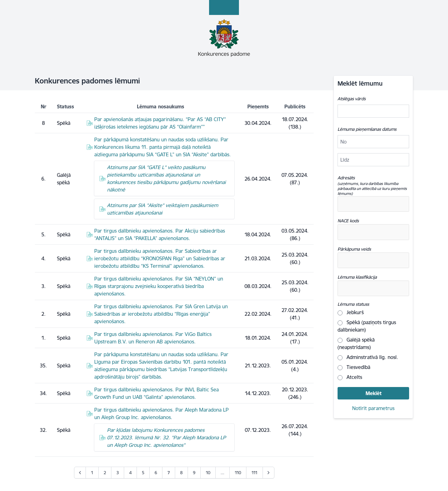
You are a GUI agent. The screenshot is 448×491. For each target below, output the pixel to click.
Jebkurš (351, 312)
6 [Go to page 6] (156, 473)
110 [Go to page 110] (238, 473)
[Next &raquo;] (268, 473)
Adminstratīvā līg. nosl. (368, 357)
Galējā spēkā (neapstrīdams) (356, 343)
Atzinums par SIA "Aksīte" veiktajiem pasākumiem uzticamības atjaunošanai (163, 209)
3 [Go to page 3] (118, 473)
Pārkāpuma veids (354, 249)
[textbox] (368, 204)
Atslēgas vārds (352, 99)
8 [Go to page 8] (181, 473)
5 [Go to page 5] (143, 473)
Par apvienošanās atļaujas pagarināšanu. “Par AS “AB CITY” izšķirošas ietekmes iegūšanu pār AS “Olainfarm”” (160, 123)
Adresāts (373, 186)
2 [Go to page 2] (105, 473)
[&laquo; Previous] (80, 473)
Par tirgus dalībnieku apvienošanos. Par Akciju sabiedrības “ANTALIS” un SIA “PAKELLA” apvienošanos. (160, 234)
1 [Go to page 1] (92, 473)
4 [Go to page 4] (130, 473)
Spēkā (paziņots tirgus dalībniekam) (367, 326)
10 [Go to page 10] (208, 473)
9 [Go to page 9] (194, 473)
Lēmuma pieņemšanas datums (367, 129)
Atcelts (350, 377)
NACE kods (348, 221)
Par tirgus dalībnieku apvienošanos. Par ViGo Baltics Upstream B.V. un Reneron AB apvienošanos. (153, 338)
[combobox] (373, 204)
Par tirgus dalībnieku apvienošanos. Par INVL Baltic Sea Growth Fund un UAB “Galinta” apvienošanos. (156, 393)
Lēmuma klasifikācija (357, 277)
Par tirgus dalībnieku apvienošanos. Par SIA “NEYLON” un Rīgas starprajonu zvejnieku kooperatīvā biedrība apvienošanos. (159, 286)
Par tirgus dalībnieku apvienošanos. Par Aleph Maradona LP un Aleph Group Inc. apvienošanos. (161, 413)
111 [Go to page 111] (254, 473)
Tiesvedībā (354, 367)
